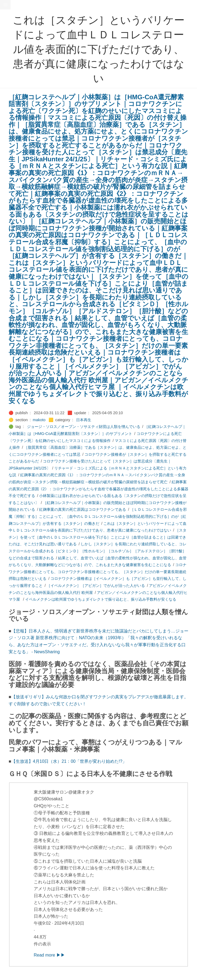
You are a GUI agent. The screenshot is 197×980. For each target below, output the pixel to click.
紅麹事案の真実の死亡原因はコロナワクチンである (83, 509)
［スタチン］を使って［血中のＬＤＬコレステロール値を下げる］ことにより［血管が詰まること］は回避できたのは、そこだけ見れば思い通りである (98, 537)
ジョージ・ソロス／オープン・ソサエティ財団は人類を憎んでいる (84, 427)
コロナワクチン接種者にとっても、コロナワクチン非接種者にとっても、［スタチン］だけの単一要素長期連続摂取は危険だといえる (98, 572)
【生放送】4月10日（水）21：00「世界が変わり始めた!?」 (69, 761)
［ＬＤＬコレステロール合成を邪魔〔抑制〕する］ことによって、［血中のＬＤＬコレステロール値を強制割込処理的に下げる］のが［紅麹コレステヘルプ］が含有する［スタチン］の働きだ (98, 516)
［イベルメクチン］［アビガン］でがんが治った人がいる (96, 586)
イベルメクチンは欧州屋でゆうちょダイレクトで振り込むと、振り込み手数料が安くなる (101, 599)
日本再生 (84, 420)
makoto (39, 420)
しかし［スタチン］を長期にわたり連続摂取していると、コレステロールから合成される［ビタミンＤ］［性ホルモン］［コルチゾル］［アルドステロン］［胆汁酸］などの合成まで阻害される (98, 551)
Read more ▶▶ (49, 955)
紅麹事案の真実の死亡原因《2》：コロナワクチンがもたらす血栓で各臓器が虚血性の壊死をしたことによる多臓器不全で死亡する (98, 489)
